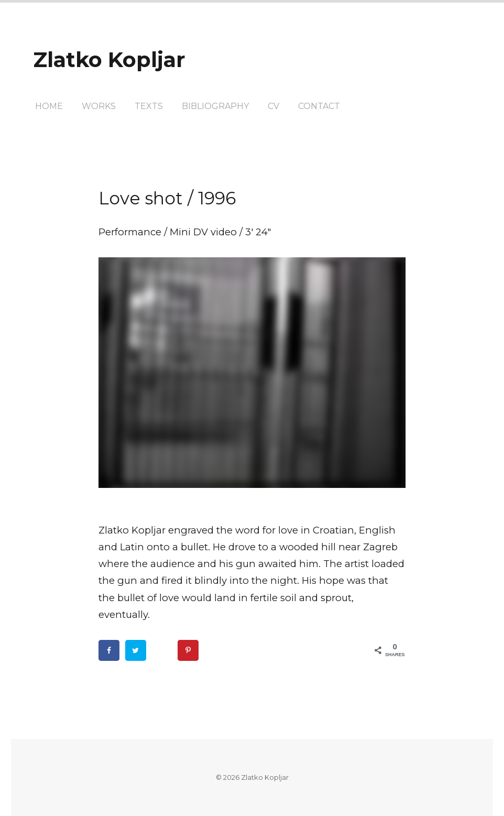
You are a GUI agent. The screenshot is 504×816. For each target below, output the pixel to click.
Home (49, 106)
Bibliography (215, 106)
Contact (319, 106)
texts (149, 106)
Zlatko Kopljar (109, 59)
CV (273, 106)
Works (99, 106)
